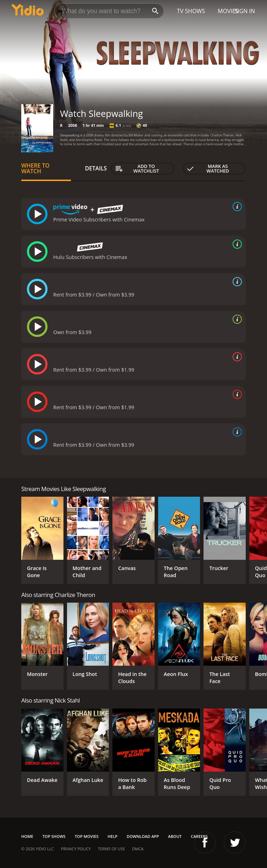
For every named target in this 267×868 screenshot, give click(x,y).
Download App (143, 836)
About (175, 836)
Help (113, 836)
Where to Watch (35, 168)
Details (96, 168)
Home (27, 836)
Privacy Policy (76, 849)
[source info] (236, 207)
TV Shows (191, 11)
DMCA (138, 849)
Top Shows (54, 836)
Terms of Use (111, 849)
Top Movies (87, 836)
